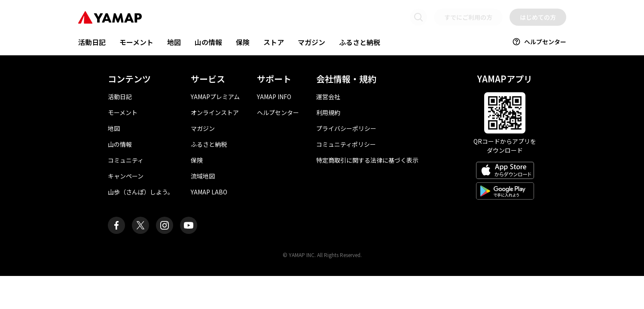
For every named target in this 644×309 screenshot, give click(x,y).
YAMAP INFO (274, 97)
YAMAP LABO (209, 192)
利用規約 (328, 112)
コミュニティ (126, 160)
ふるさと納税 (360, 42)
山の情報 (208, 42)
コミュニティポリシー (346, 144)
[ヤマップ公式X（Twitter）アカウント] (140, 225)
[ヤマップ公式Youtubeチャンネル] (189, 225)
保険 (243, 42)
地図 (174, 42)
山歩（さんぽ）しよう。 (141, 192)
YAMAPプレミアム (215, 97)
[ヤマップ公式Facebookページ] (116, 225)
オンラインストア (215, 112)
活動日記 (92, 42)
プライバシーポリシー (346, 128)
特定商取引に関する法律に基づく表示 (367, 160)
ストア (274, 42)
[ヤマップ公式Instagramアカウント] (165, 225)
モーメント (136, 42)
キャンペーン (126, 176)
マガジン (311, 42)
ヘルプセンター (539, 42)
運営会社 (328, 97)
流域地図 (203, 176)
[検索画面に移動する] (418, 17)
